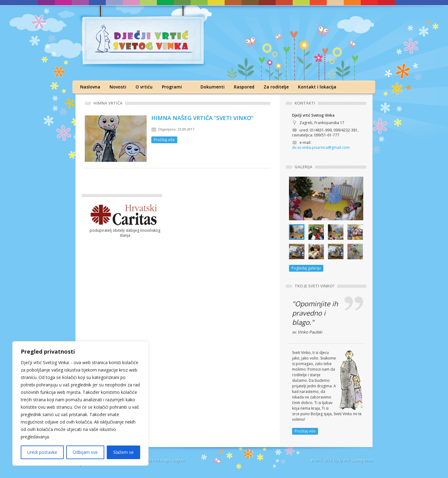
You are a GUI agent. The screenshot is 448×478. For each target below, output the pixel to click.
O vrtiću (144, 87)
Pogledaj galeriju (306, 268)
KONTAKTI (305, 103)
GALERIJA (304, 167)
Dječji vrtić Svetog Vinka (353, 460)
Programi (172, 87)
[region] (80, 403)
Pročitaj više (164, 140)
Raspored (244, 87)
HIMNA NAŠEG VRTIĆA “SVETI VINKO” (202, 118)
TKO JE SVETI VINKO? (315, 286)
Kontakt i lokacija (317, 87)
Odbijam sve (85, 452)
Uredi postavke (42, 452)
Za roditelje (276, 87)
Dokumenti (213, 87)
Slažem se (123, 452)
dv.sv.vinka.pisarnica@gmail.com (321, 147)
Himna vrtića (108, 103)
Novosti (118, 87)
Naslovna (90, 87)
